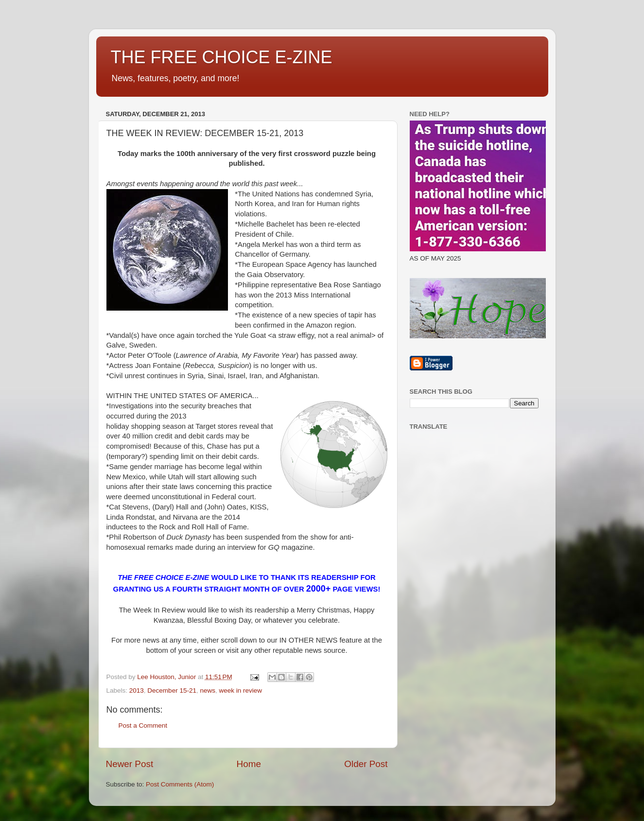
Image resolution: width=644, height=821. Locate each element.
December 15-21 (172, 690)
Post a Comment (143, 725)
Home (249, 764)
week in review (240, 690)
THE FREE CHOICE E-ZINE (222, 57)
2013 (137, 690)
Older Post (366, 764)
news (208, 690)
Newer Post (130, 764)
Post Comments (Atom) (180, 784)
